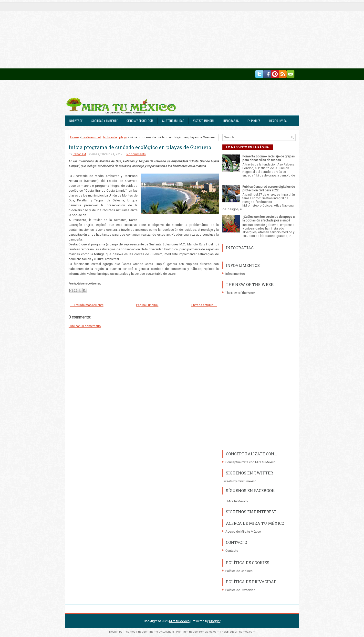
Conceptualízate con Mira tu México (250, 462)
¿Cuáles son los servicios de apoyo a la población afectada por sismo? (269, 219)
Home (74, 137)
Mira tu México (238, 501)
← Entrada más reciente (87, 305)
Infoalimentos (235, 274)
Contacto (232, 551)
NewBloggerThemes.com (238, 632)
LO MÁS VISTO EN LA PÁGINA (248, 147)
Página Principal (147, 305)
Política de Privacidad (240, 590)
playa (123, 137)
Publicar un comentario (85, 326)
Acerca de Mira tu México (243, 532)
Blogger (215, 621)
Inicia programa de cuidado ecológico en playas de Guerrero (140, 147)
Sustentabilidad (173, 121)
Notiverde (76, 121)
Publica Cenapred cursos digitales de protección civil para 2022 (269, 188)
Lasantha (168, 632)
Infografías (231, 121)
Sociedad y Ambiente (104, 121)
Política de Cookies (239, 571)
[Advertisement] (146, 34)
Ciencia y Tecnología (140, 121)
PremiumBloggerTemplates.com (198, 632)
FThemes (129, 632)
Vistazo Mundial (204, 121)
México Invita (278, 121)
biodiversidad (91, 137)
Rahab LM (79, 154)
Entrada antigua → (204, 305)
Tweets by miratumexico (239, 481)
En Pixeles (254, 121)
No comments (136, 154)
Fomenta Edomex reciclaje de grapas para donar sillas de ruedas (269, 158)
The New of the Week (240, 293)
